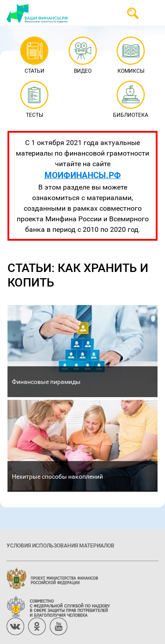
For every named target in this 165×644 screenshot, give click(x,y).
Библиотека (131, 100)
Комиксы (131, 56)
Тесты (34, 100)
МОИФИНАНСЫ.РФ (83, 175)
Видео (82, 56)
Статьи (34, 56)
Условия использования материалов (60, 545)
